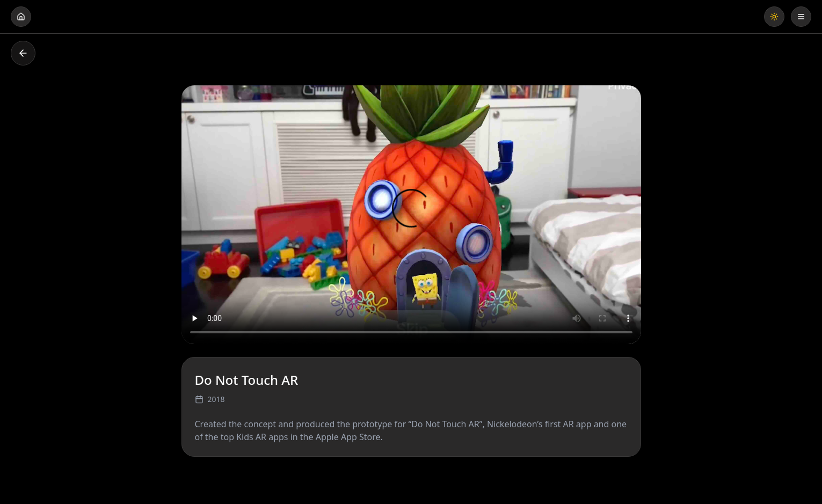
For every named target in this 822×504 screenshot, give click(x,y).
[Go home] (21, 17)
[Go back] (23, 53)
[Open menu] (801, 17)
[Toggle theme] (774, 17)
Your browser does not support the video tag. (411, 215)
